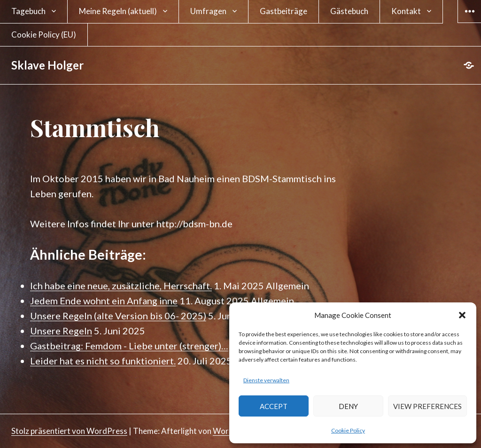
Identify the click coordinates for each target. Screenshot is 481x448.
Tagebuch (28, 11)
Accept (274, 406)
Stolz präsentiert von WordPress (69, 431)
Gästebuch (349, 11)
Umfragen (208, 11)
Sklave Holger (47, 65)
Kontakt (406, 11)
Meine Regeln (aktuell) (118, 11)
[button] (462, 315)
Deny (348, 406)
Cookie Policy (348, 430)
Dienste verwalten (266, 380)
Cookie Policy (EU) (44, 35)
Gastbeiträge (283, 11)
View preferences (427, 406)
